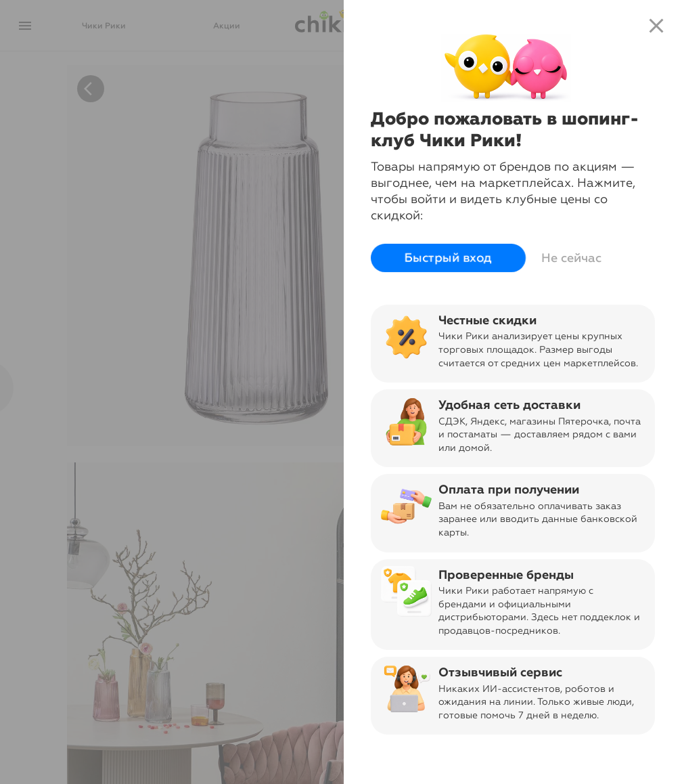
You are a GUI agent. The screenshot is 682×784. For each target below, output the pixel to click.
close (656, 26)
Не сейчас (571, 258)
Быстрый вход (448, 258)
